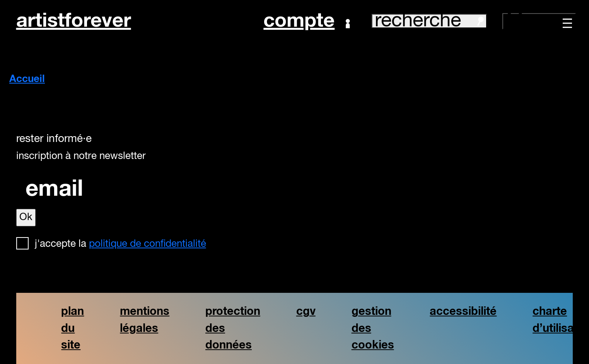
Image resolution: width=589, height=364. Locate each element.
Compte (306, 21)
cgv (306, 312)
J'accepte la (120, 244)
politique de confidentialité (148, 244)
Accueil (27, 79)
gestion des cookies (373, 328)
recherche (429, 21)
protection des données (233, 328)
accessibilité (463, 312)
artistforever (74, 21)
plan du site (73, 328)
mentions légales (145, 320)
